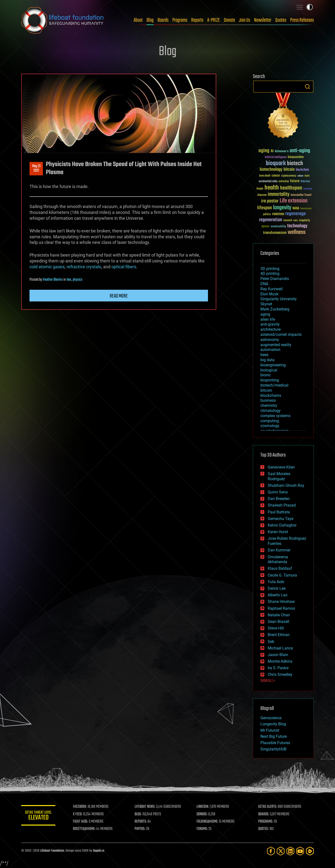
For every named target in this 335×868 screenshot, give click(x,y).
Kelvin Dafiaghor (282, 525)
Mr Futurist (270, 730)
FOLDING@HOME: (207, 822)
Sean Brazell (278, 622)
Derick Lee (277, 588)
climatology (271, 411)
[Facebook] (271, 851)
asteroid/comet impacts (281, 334)
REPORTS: (141, 822)
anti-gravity (270, 324)
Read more (119, 296)
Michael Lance (280, 648)
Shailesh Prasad (282, 505)
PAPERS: (140, 829)
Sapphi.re (99, 851)
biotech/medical (274, 385)
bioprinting (270, 380)
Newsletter (263, 20)
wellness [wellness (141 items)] (297, 232)
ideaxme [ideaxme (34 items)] (262, 195)
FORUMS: (202, 829)
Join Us (245, 20)
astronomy (270, 340)
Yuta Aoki (276, 582)
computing (270, 421)
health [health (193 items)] (272, 188)
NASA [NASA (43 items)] (296, 209)
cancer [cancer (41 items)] (276, 176)
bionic (266, 375)
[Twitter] (281, 851)
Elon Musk (269, 294)
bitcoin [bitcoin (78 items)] (289, 170)
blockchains (271, 395)
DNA (264, 284)
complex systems (275, 416)
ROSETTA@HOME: (84, 829)
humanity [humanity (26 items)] (308, 189)
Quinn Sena (278, 492)
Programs (180, 20)
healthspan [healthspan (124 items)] (291, 188)
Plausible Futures (275, 743)
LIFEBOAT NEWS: (145, 807)
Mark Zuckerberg (275, 309)
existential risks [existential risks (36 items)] (268, 182)
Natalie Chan (279, 615)
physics (78, 280)
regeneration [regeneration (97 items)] (271, 220)
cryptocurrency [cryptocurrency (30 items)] (289, 176)
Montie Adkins (280, 661)
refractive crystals (84, 267)
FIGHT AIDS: (80, 822)
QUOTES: (263, 829)
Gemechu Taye (281, 519)
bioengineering (273, 365)
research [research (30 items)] (288, 221)
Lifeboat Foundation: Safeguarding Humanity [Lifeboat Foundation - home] (63, 20)
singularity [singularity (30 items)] (304, 221)
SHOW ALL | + (268, 681)
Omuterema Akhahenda (278, 559)
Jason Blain (278, 655)
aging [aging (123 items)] (264, 151)
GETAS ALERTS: (268, 807)
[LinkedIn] (290, 851)
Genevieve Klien (281, 467)
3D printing (270, 269)
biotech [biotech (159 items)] (295, 164)
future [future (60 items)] (295, 181)
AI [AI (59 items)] (272, 151)
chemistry (269, 405)
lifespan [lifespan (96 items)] (265, 208)
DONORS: (202, 814)
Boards (163, 20)
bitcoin (266, 390)
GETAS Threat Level (38, 816)
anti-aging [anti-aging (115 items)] (300, 151)
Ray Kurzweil (271, 289)
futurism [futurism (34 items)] (305, 182)
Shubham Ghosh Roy (286, 485)
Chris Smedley (280, 674)
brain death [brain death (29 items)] (265, 176)
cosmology (270, 426)
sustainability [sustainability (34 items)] (278, 227)
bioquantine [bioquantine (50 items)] (296, 157)
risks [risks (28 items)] (296, 220)
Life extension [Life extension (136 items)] (294, 201)
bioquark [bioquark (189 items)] (276, 164)
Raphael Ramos (281, 608)
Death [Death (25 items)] (307, 176)
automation (270, 350)
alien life (268, 319)
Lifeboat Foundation (52, 851)
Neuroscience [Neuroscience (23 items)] (306, 209)
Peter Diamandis (275, 279)
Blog (150, 20)
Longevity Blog (273, 724)
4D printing (270, 274)
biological (269, 370)
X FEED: (78, 814)
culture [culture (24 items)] (300, 176)
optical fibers (124, 267)
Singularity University (279, 299)
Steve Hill (276, 628)
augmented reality (276, 345)
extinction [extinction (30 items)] (284, 182)
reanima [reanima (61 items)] (278, 214)
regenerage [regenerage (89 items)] (296, 214)
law (69, 280)
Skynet (266, 304)
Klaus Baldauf (280, 568)
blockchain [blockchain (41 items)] (302, 170)
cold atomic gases (47, 267)
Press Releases (302, 20)
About (138, 20)
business (268, 400)
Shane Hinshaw (281, 602)
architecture (271, 329)
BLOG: (138, 814)
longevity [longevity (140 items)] (282, 208)
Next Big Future (274, 736)
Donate (229, 20)
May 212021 (36, 169)
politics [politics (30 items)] (267, 215)
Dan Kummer (279, 550)
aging (265, 314)
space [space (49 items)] (265, 226)
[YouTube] (300, 851)
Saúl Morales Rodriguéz (279, 476)
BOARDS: (264, 814)
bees (264, 355)
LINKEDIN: (203, 807)
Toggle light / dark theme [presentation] (310, 7)
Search (307, 87)
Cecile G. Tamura (282, 575)
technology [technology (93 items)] (297, 226)
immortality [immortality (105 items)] (279, 194)
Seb (271, 642)
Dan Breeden (279, 499)
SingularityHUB (273, 749)
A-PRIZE (214, 20)
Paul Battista (279, 512)
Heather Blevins (53, 280)
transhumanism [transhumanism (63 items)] (275, 233)
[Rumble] (310, 851)
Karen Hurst (278, 532)
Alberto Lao (278, 595)
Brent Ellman (279, 635)
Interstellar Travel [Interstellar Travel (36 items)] (301, 195)
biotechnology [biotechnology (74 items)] (271, 170)
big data (267, 360)
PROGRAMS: (266, 822)
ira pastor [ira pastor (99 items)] (270, 201)
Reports (197, 20)
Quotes (281, 20)
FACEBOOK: (80, 807)
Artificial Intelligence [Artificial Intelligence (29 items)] (276, 157)
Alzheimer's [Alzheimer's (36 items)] (282, 152)
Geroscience (271, 718)
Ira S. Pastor (278, 668)
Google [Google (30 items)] (260, 189)
